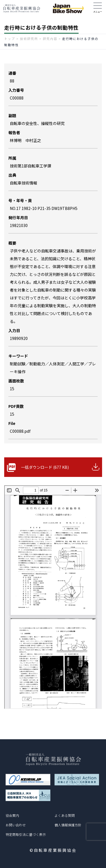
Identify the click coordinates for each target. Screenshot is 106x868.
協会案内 (12, 815)
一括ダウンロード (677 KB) (45, 467)
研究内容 (50, 39)
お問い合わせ (16, 825)
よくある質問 (65, 815)
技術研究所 (29, 39)
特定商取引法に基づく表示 (26, 834)
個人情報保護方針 (68, 825)
